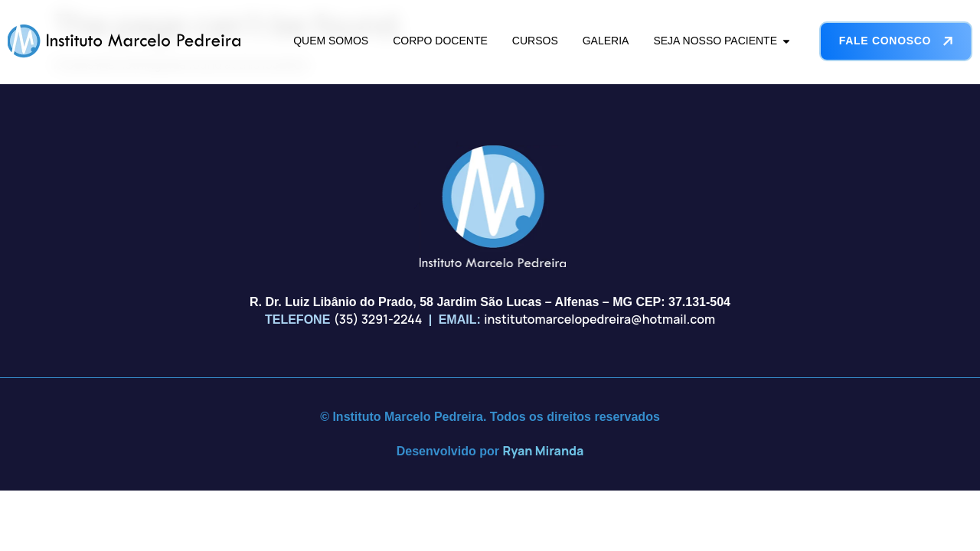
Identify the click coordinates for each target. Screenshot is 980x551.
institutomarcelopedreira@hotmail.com (599, 319)
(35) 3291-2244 (378, 319)
